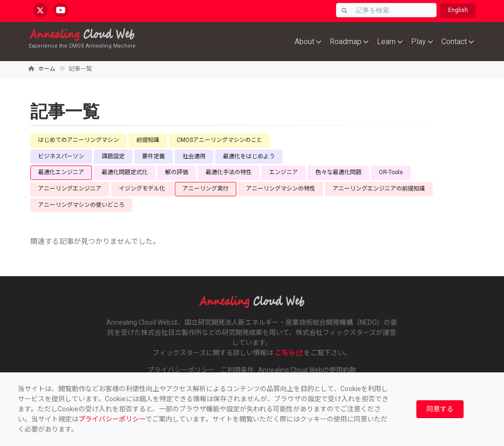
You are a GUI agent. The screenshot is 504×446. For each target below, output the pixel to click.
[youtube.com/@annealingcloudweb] (61, 10)
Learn (386, 42)
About (304, 42)
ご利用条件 (237, 370)
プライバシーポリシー (112, 419)
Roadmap (346, 42)
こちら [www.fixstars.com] (289, 353)
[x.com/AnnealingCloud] (40, 10)
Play (419, 42)
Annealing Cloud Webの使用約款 (307, 370)
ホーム (47, 69)
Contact (454, 42)
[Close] (440, 409)
